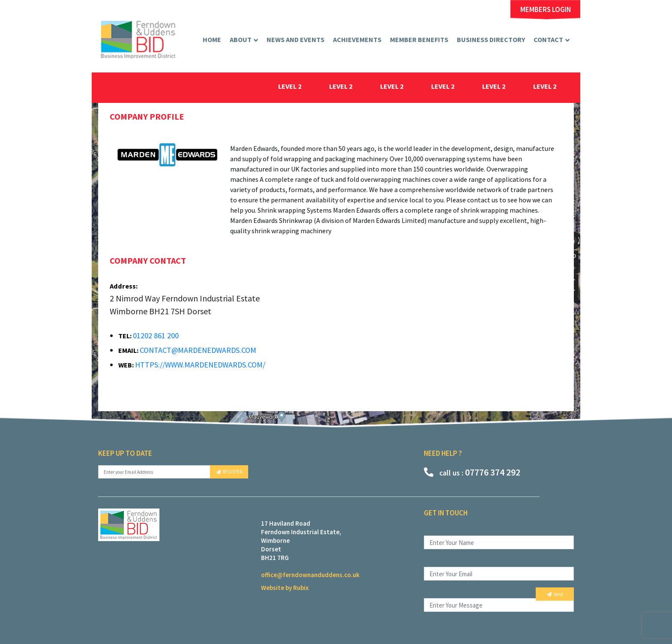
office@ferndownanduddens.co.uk (310, 575)
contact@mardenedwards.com (198, 350)
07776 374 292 (472, 472)
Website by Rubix (285, 588)
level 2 (290, 86)
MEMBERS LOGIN (546, 10)
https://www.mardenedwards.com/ (200, 365)
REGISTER (229, 472)
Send (555, 594)
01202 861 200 (156, 336)
